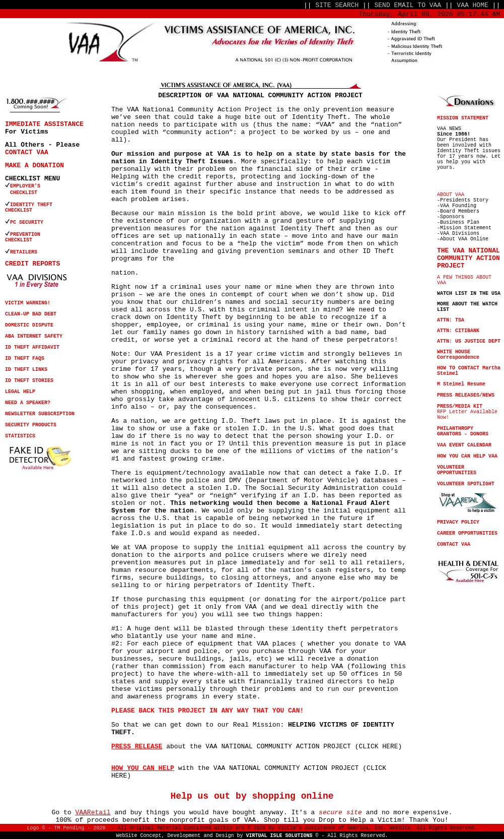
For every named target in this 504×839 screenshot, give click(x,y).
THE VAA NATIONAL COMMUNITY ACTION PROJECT (469, 258)
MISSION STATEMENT (463, 118)
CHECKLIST (19, 210)
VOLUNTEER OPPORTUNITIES (457, 470)
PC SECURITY (27, 222)
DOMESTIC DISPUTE (29, 325)
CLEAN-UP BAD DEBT (31, 314)
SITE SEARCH (337, 5)
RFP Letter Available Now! (467, 412)
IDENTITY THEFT (31, 205)
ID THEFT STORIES (29, 381)
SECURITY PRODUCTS (31, 425)
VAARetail (93, 813)
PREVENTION (27, 235)
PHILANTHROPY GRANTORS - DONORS (463, 431)
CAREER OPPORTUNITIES (467, 533)
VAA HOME (472, 5)
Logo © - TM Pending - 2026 (66, 828)
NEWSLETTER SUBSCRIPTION (40, 414)
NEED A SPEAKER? (28, 403)
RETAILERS (24, 252)
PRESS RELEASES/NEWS (466, 395)
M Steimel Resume (461, 384)
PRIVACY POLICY (458, 522)
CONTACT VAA (27, 152)
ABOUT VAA (451, 195)
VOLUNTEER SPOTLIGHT (466, 484)
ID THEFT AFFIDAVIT (32, 347)
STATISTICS (20, 436)
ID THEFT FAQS (25, 359)
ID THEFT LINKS (26, 370)
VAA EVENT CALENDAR (464, 445)
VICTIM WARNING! (28, 303)
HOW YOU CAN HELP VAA (467, 456)
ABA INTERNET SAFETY (34, 336)
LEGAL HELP (20, 392)
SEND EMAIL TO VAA (408, 5)
